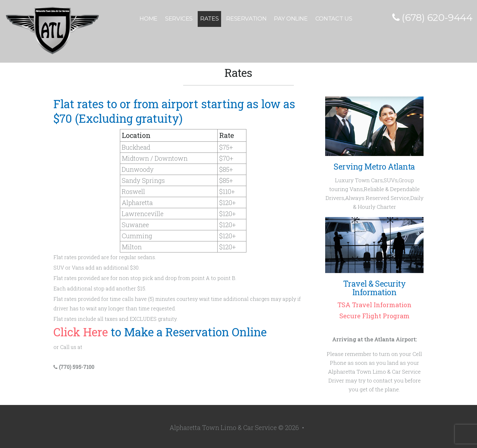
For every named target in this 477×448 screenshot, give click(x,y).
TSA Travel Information (375, 305)
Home (149, 19)
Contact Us (334, 19)
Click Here (81, 332)
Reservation (246, 19)
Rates (209, 19)
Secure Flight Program (375, 316)
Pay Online (291, 19)
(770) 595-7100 (74, 367)
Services (179, 19)
